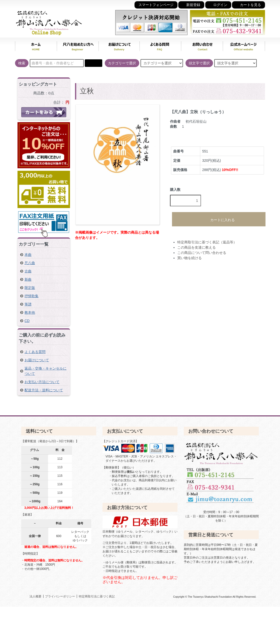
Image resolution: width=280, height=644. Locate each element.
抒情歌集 (31, 296)
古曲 (28, 271)
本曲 (28, 255)
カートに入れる (219, 219)
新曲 (28, 279)
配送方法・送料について (44, 390)
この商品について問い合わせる (202, 253)
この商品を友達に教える (196, 247)
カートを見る (248, 5)
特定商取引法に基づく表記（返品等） (207, 242)
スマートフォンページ (156, 5)
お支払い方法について (42, 382)
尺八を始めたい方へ (78, 45)
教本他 (30, 312)
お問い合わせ (202, 45)
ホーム (36, 45)
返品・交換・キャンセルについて (45, 371)
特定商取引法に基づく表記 (97, 596)
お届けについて (119, 45)
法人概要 (35, 596)
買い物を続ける (189, 258)
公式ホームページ (244, 45)
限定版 (30, 288)
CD (27, 321)
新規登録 (191, 5)
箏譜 (28, 304)
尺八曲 (30, 263)
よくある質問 (160, 45)
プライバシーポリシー (60, 596)
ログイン (218, 5)
